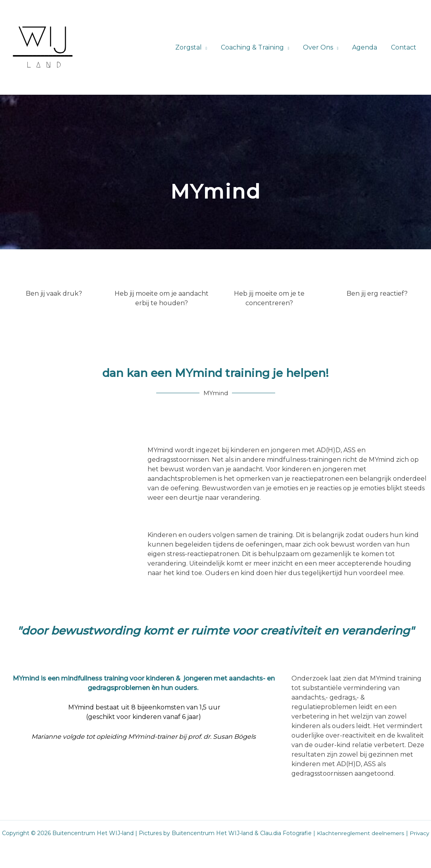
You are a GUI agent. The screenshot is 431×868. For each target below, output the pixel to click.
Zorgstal (193, 47)
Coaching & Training (256, 47)
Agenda (366, 47)
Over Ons (320, 47)
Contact (404, 47)
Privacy (420, 833)
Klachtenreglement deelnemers (360, 833)
